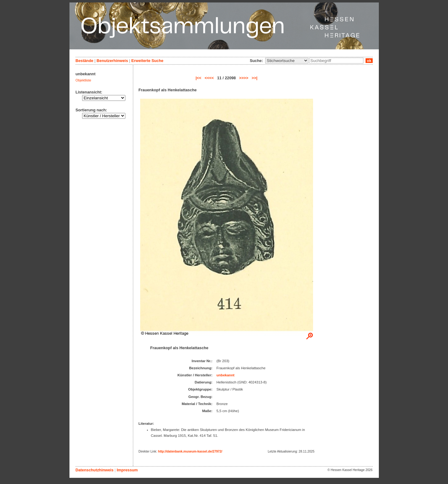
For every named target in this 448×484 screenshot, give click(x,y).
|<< (198, 78)
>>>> (244, 78)
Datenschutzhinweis (95, 470)
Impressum (127, 470)
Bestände (85, 61)
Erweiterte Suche (147, 61)
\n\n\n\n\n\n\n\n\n (287, 61)
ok (369, 61)
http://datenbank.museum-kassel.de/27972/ (190, 451)
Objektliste (84, 80)
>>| (255, 78)
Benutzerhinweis (112, 61)
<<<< (209, 78)
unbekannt (225, 375)
